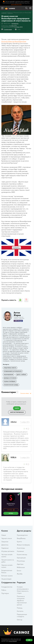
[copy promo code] (14, 510)
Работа (4, 590)
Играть (11, 513)
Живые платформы (23, 545)
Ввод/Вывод (21, 538)
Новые (4, 535)
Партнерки (5, 593)
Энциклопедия (6, 579)
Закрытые (5, 542)
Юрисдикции (21, 558)
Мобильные (21, 567)
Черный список (7, 538)
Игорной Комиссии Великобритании (14, 41)
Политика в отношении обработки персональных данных (22, 601)
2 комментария (8, 29)
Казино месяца (22, 554)
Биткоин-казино (7, 576)
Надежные (5, 548)
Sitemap (20, 620)
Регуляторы (21, 561)
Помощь (20, 608)
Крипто (19, 542)
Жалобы (20, 574)
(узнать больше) (13, 641)
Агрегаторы (21, 548)
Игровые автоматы (8, 551)
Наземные (20, 551)
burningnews (15, 24)
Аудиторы (20, 564)
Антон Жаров (17, 314)
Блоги (19, 571)
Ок (29, 640)
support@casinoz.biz (16, 4)
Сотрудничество (7, 587)
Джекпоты (5, 545)
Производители (22, 535)
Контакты (20, 611)
